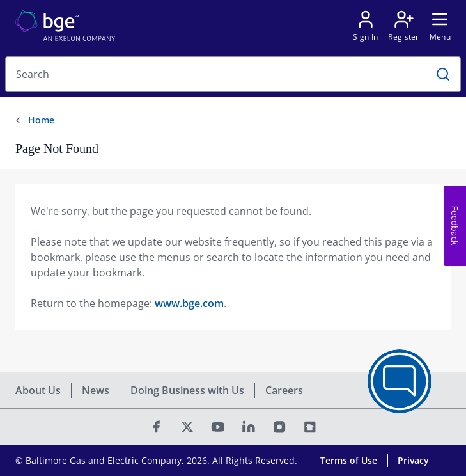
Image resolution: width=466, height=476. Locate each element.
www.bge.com (189, 303)
